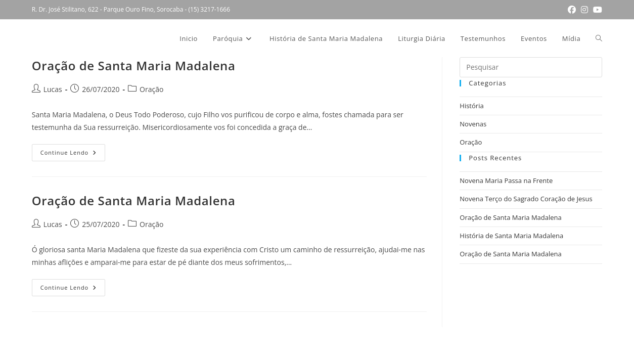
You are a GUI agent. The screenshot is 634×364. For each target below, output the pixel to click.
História (471, 106)
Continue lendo (73, 154)
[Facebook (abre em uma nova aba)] (572, 10)
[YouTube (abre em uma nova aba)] (596, 10)
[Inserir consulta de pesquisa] (531, 67)
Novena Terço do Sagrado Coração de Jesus (526, 199)
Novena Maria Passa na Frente (506, 180)
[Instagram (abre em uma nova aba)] (584, 10)
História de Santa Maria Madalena (511, 236)
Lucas (53, 89)
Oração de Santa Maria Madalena (134, 65)
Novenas (473, 124)
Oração (151, 89)
